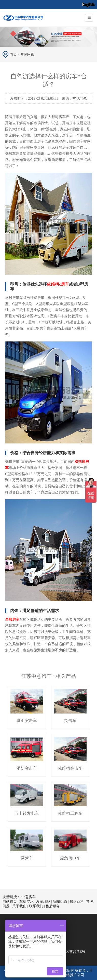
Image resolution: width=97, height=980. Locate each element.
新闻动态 (60, 902)
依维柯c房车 (58, 284)
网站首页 (10, 902)
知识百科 (77, 902)
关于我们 (19, 906)
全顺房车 (12, 620)
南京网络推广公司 (70, 975)
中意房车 (29, 897)
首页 (13, 54)
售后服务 (53, 906)
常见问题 (27, 54)
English (88, 4)
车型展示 (26, 902)
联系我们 (36, 906)
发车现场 (43, 902)
